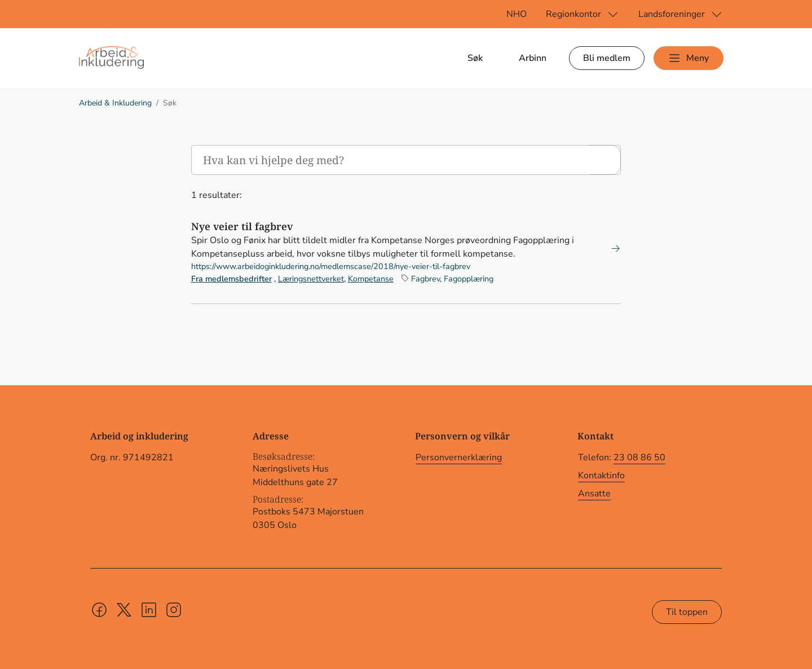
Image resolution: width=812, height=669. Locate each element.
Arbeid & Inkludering (115, 103)
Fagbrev (425, 279)
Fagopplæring (469, 279)
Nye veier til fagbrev (242, 226)
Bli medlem (607, 58)
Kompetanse (371, 279)
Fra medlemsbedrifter (231, 279)
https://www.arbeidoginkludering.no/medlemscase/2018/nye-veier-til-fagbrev (331, 266)
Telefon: (622, 458)
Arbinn (533, 58)
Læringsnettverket (311, 279)
